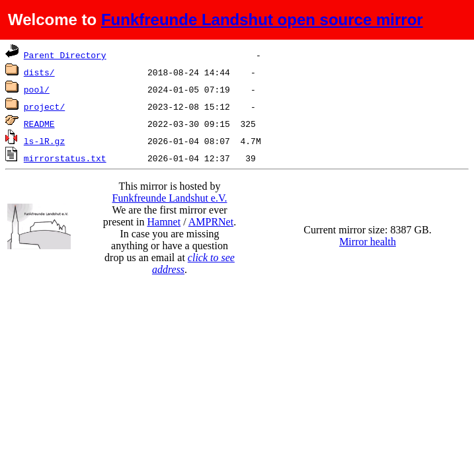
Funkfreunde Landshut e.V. (170, 198)
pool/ (37, 89)
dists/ (39, 72)
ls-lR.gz (44, 141)
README (39, 124)
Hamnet (164, 222)
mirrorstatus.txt (65, 158)
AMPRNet (211, 222)
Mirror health (368, 242)
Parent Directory (65, 55)
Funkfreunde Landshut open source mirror (262, 20)
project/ (44, 106)
